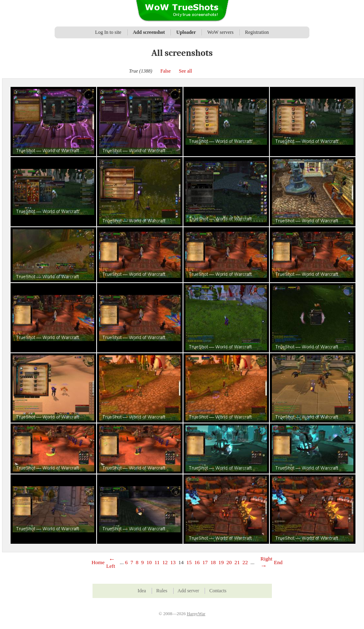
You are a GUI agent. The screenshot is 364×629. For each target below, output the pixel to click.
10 (149, 562)
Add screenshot (149, 32)
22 (245, 562)
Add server (189, 591)
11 (157, 562)
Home (98, 562)
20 (229, 562)
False (166, 71)
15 (189, 562)
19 (221, 562)
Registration (257, 32)
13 (173, 562)
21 (237, 562)
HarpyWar (196, 613)
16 (197, 562)
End (278, 562)
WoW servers (220, 32)
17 (205, 562)
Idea (142, 591)
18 (213, 562)
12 (165, 562)
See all (185, 71)
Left (111, 563)
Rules (162, 591)
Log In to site (108, 32)
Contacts (218, 591)
